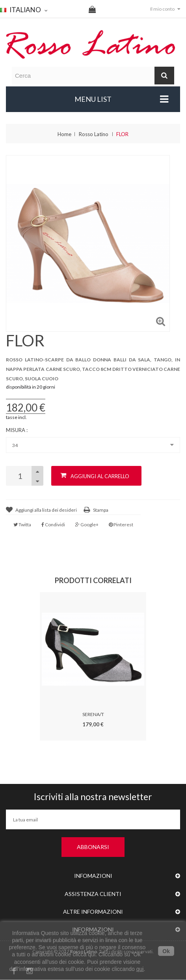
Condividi (53, 525)
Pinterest (121, 525)
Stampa (101, 510)
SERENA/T (93, 714)
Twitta (22, 525)
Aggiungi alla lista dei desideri (46, 510)
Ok (166, 951)
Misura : (17, 430)
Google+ (87, 525)
